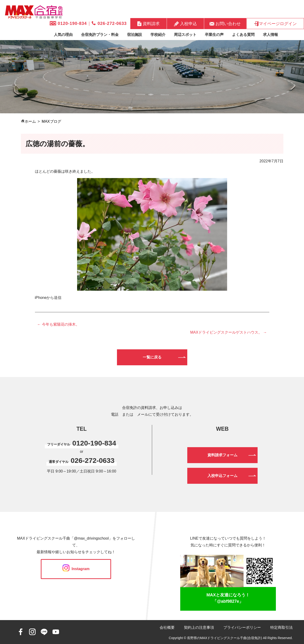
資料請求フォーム (222, 455)
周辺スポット (185, 35)
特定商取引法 (281, 627)
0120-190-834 (68, 23)
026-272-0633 (109, 23)
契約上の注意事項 (199, 627)
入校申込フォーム (222, 476)
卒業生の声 (214, 35)
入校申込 (185, 24)
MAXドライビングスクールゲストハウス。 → (228, 332)
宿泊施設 (135, 35)
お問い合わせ (225, 23)
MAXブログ (51, 121)
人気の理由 (63, 35)
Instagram (76, 569)
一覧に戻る (152, 357)
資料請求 (148, 24)
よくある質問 (243, 35)
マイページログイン (275, 24)
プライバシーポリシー (242, 627)
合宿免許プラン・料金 (100, 35)
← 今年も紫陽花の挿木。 (58, 324)
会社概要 (167, 627)
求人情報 (270, 35)
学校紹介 (158, 35)
